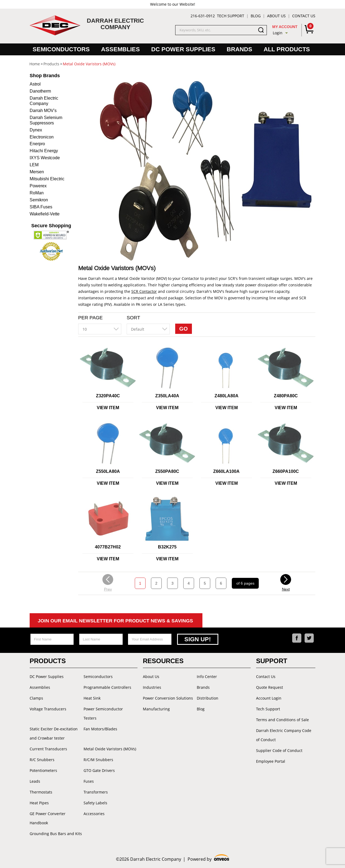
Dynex (36, 130)
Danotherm (40, 91)
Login (278, 33)
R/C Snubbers (42, 760)
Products (48, 661)
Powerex (38, 186)
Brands (239, 49)
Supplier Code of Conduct (279, 750)
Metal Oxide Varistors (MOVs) (110, 749)
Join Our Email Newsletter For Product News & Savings (115, 621)
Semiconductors (61, 49)
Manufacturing (156, 709)
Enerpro (37, 144)
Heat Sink (92, 698)
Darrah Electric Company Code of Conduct (284, 735)
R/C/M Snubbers (98, 760)
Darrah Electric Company (44, 101)
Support (272, 661)
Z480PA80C (286, 396)
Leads (35, 781)
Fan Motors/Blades (100, 729)
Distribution (208, 698)
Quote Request (270, 687)
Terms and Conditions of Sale (282, 720)
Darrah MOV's (43, 111)
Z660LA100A (226, 471)
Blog (256, 16)
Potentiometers (43, 770)
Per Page (90, 318)
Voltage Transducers (48, 709)
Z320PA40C (108, 396)
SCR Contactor (144, 291)
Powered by (208, 858)
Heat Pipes (39, 803)
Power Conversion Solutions (168, 698)
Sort (133, 318)
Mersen (37, 172)
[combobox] (100, 329)
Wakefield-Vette (45, 214)
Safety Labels (95, 803)
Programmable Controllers (107, 687)
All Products (287, 49)
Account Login (269, 698)
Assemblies (120, 49)
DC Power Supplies (183, 49)
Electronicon (42, 137)
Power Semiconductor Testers (103, 713)
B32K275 (167, 547)
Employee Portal (271, 761)
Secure (51, 226)
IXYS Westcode (45, 158)
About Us (276, 16)
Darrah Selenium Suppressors (46, 120)
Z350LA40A (167, 396)
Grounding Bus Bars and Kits (56, 834)
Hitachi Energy (44, 151)
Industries (152, 687)
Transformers (96, 792)
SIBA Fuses (41, 207)
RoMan (37, 193)
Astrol (35, 84)
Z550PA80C (167, 471)
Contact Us (304, 16)
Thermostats (41, 792)
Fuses (89, 781)
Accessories (94, 814)
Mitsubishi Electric (47, 179)
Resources (163, 661)
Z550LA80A (108, 471)
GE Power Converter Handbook (48, 818)
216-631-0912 (203, 16)
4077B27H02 (108, 547)
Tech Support (231, 16)
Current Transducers (48, 749)
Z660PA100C (286, 471)
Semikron (39, 200)
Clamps (36, 698)
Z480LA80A (227, 396)
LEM (34, 165)
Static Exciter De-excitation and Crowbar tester (54, 733)
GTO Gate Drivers (99, 770)
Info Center (207, 677)
